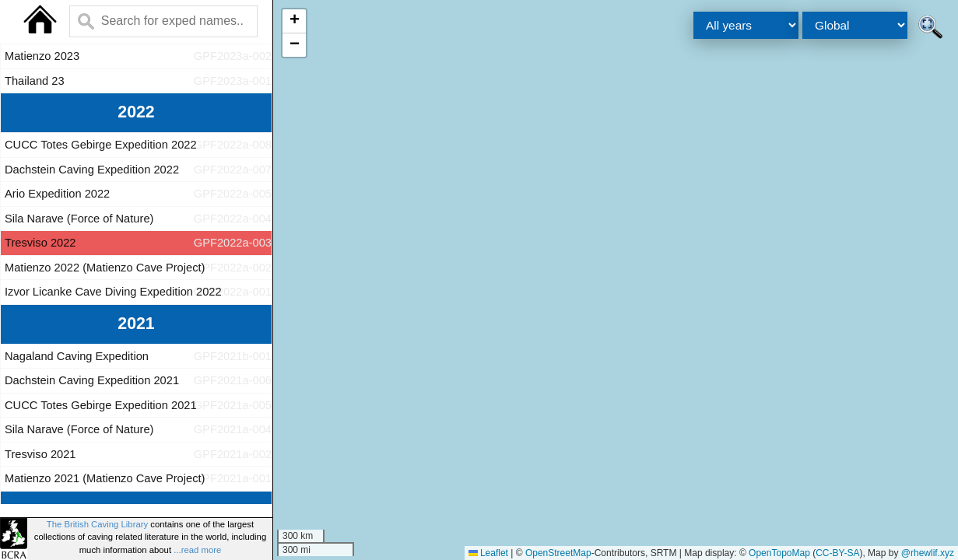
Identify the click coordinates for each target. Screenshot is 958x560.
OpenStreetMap (558, 553)
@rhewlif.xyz (928, 553)
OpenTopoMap (779, 553)
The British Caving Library (97, 524)
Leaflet (488, 553)
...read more (197, 550)
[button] (294, 21)
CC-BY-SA (837, 553)
